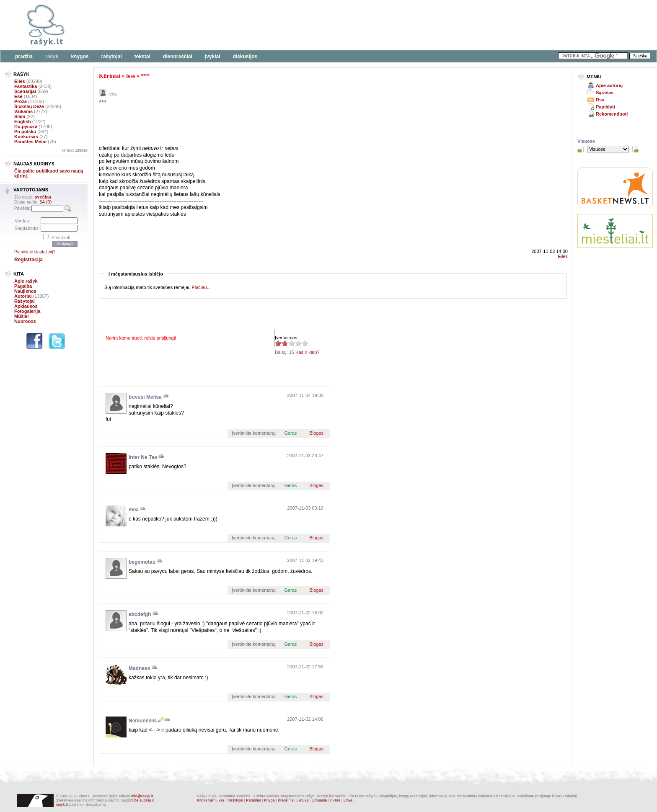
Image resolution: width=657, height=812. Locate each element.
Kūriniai (110, 76)
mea (134, 510)
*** (145, 76)
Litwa (348, 800)
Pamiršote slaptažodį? (35, 252)
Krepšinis (286, 800)
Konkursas (26, 137)
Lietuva (302, 800)
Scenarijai (25, 91)
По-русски (26, 126)
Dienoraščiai (178, 57)
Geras (290, 433)
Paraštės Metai (30, 142)
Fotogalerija (27, 311)
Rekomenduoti (612, 114)
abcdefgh (140, 614)
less (131, 76)
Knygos (80, 57)
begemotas (142, 562)
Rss (600, 100)
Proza (21, 101)
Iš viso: (75, 150)
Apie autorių (609, 85)
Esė (18, 96)
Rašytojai (111, 57)
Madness (139, 668)
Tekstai (142, 57)
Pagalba (23, 286)
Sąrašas (605, 93)
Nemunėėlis (143, 721)
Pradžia (24, 57)
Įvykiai (213, 57)
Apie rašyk (26, 281)
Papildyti (605, 107)
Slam (20, 116)
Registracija (28, 260)
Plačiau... (201, 287)
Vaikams (23, 111)
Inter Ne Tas (143, 457)
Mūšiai (21, 316)
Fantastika (26, 86)
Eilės (20, 81)
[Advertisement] (258, 25)
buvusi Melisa (145, 397)
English (23, 121)
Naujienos (25, 291)
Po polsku (25, 131)
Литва (335, 800)
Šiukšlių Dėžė (29, 106)
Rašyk (52, 57)
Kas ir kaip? (307, 352)
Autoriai (23, 296)
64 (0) (46, 202)
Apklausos (26, 306)
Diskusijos (245, 57)
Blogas (316, 433)
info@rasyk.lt (142, 796)
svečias (43, 197)
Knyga (269, 800)
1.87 (278, 343)
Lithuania (319, 800)
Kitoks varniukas (211, 800)
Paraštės (253, 800)
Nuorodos (25, 321)
